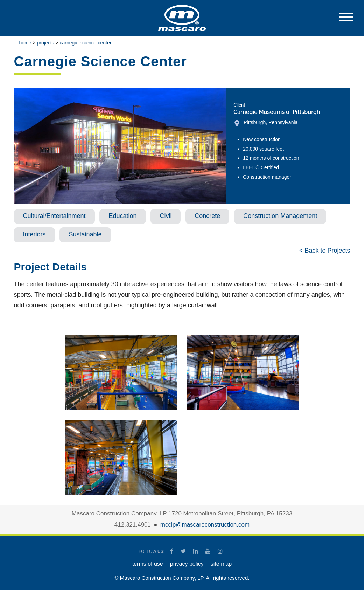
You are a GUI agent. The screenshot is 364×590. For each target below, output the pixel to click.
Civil (166, 216)
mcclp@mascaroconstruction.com (205, 525)
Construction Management (280, 216)
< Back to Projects (325, 251)
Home (25, 43)
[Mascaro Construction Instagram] (220, 551)
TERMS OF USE (148, 564)
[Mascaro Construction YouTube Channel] (208, 551)
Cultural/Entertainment (54, 216)
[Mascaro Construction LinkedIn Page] (196, 551)
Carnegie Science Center (86, 43)
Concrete (207, 216)
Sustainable (85, 234)
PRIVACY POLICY (187, 564)
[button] (346, 20)
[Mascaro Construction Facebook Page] (172, 551)
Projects (46, 43)
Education (122, 216)
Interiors (34, 234)
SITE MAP (221, 564)
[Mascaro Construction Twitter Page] (184, 551)
